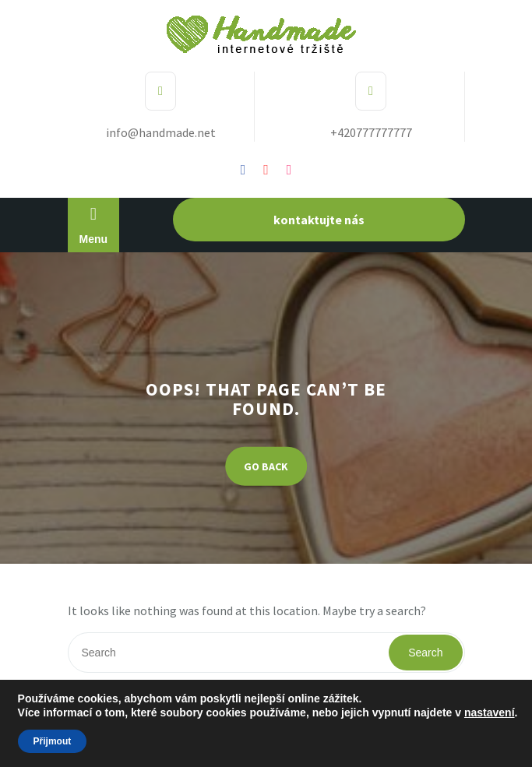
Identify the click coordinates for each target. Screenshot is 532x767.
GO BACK (266, 466)
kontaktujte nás (319, 220)
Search (425, 653)
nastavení (490, 712)
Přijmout (53, 741)
